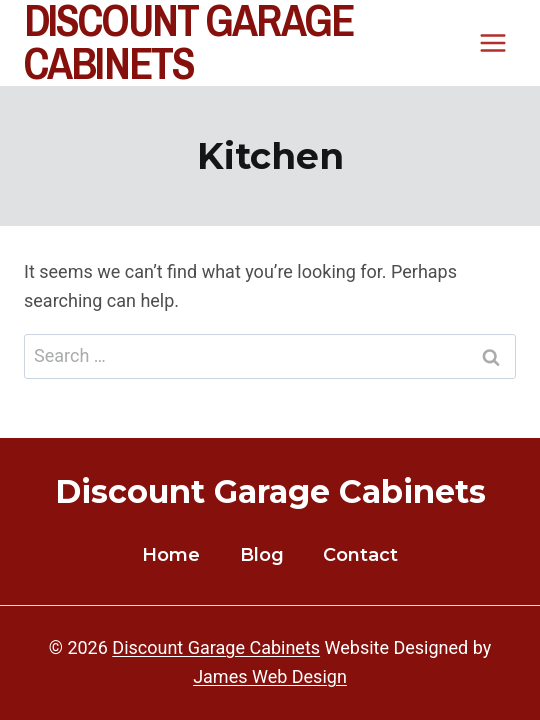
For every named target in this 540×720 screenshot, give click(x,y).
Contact (360, 555)
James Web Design (270, 676)
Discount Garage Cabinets (216, 647)
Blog (262, 555)
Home (171, 555)
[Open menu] (492, 43)
